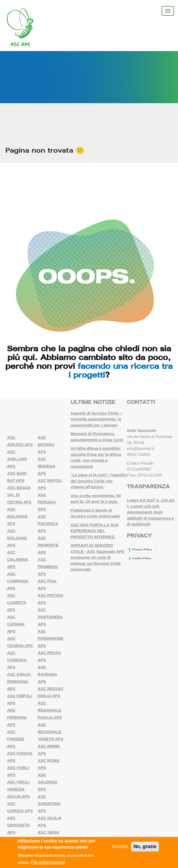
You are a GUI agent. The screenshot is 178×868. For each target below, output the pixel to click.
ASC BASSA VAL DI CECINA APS (19, 495)
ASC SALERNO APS (47, 782)
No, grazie (145, 846)
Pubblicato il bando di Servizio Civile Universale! (96, 513)
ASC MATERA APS (46, 445)
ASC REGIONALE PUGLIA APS (50, 710)
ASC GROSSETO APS (19, 825)
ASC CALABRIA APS (18, 559)
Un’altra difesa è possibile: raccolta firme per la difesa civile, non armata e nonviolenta (96, 457)
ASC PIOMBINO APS (48, 567)
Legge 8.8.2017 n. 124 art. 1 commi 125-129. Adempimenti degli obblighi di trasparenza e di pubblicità (151, 512)
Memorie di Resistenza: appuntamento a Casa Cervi (97, 437)
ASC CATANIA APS (16, 624)
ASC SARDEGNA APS (49, 804)
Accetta (120, 846)
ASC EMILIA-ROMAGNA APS (19, 681)
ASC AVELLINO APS (17, 459)
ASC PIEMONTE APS (48, 545)
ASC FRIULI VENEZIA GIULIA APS (19, 789)
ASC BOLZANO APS (17, 538)
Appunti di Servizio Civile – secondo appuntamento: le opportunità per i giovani (96, 419)
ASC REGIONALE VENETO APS (50, 732)
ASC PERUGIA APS (47, 502)
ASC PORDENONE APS (50, 638)
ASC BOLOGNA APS (17, 516)
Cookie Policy (142, 558)
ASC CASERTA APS (17, 602)
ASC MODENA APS (46, 466)
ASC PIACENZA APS (48, 523)
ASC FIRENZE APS (16, 739)
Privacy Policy (142, 549)
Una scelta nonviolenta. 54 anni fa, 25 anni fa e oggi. (96, 499)
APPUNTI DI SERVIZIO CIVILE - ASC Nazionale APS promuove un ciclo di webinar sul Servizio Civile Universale (97, 557)
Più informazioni (48, 862)
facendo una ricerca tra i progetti (121, 370)
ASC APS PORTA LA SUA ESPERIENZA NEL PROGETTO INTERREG (95, 531)
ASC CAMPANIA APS (18, 581)
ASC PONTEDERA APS (50, 617)
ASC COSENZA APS (17, 660)
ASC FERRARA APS (17, 717)
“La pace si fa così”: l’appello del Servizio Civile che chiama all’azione (98, 481)
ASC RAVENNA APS (47, 674)
